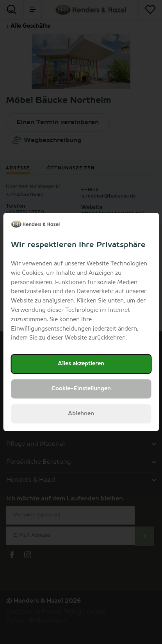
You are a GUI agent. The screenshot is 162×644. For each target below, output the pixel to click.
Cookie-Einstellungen (81, 389)
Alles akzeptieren (81, 364)
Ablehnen (81, 414)
